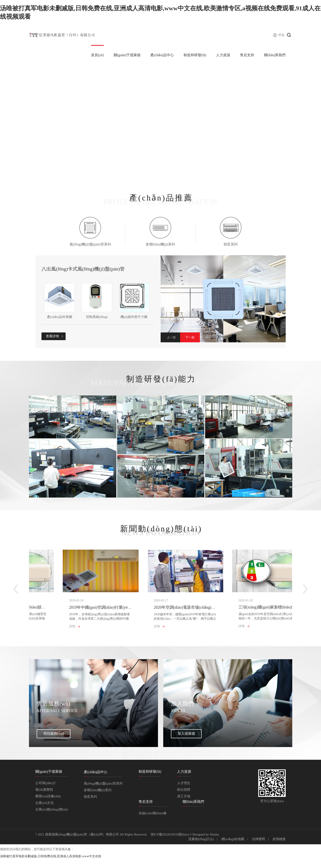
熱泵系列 (90, 806)
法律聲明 (258, 849)
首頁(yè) (97, 55)
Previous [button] (170, 337)
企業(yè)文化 (45, 812)
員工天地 (184, 806)
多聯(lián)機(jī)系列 (98, 800)
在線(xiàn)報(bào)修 (153, 823)
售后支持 (247, 55)
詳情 (38, 630)
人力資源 (223, 55)
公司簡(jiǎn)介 (46, 793)
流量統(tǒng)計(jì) (201, 849)
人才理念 (184, 793)
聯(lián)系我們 (275, 55)
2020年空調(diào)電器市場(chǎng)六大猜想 (163, 611)
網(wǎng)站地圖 (233, 849)
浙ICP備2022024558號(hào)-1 (171, 844)
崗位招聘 (184, 799)
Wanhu (214, 844)
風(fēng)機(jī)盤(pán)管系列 (103, 793)
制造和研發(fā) (195, 55)
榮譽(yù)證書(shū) (48, 806)
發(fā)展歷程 (44, 799)
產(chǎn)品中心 (162, 55)
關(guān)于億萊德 (127, 55)
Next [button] (190, 337)
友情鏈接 (279, 849)
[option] (223, 299)
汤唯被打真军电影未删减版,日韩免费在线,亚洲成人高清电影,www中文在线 (51, 866)
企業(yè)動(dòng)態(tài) (52, 819)
